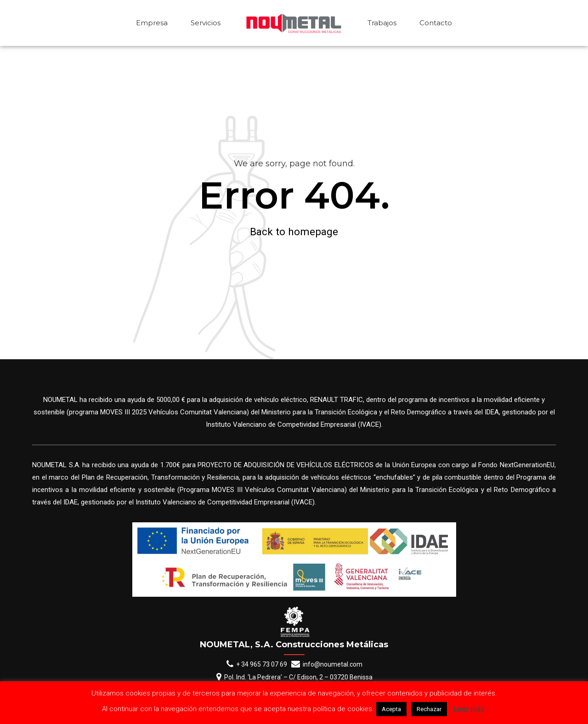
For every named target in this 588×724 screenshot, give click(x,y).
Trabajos (382, 23)
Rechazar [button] (429, 709)
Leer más (469, 709)
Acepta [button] (391, 709)
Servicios (206, 23)
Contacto (436, 23)
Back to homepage (294, 232)
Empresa (152, 23)
